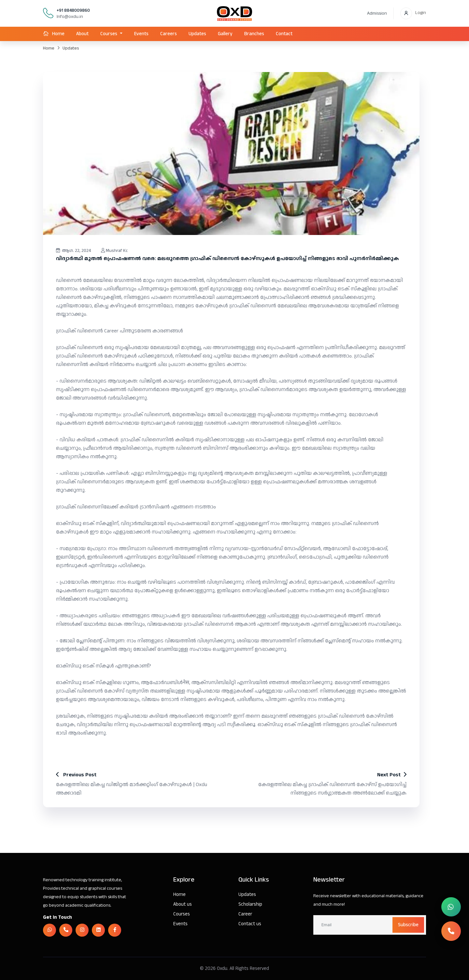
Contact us (250, 924)
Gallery (225, 34)
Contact (284, 34)
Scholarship (250, 904)
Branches (254, 34)
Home (58, 34)
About (82, 34)
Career (245, 914)
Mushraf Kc (115, 251)
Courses (182, 914)
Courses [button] (109, 34)
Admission (377, 13)
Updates (197, 34)
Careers (169, 34)
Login (421, 13)
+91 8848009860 (73, 10)
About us (183, 904)
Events (141, 34)
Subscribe (408, 925)
